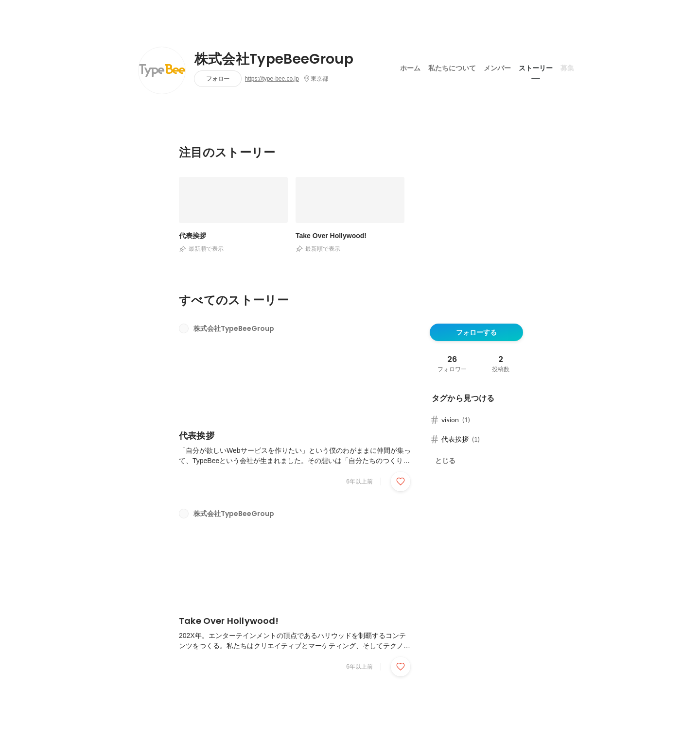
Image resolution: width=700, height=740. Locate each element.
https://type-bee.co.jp (272, 79)
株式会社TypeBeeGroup (274, 59)
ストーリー (536, 68)
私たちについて (452, 68)
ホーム (410, 68)
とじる (445, 461)
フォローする (476, 332)
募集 (567, 68)
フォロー (218, 78)
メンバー (497, 68)
